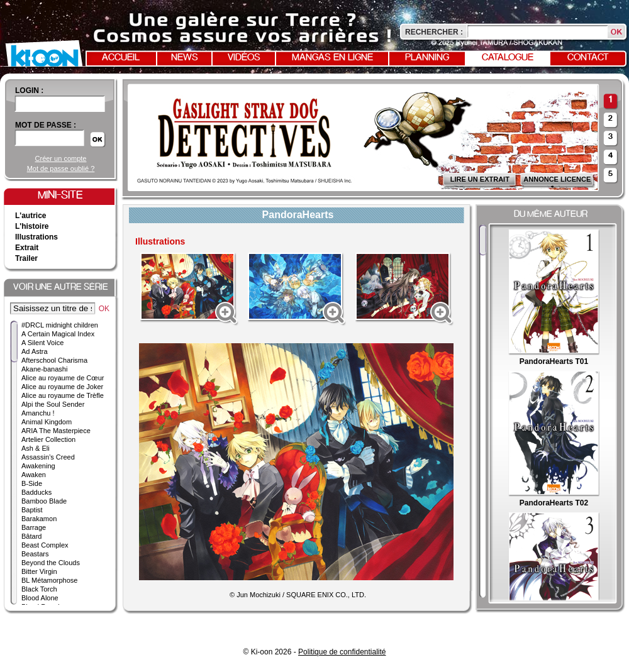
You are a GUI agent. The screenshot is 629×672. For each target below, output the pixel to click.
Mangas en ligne (332, 58)
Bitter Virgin (39, 571)
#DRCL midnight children (60, 325)
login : (29, 91)
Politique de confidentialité (342, 652)
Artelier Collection (48, 439)
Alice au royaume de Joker (62, 387)
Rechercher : (434, 32)
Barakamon (39, 519)
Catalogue (508, 58)
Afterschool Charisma (54, 360)
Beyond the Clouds (51, 563)
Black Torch (39, 589)
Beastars (35, 554)
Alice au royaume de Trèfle (63, 395)
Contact (588, 58)
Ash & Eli (36, 448)
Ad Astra (35, 351)
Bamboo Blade (44, 501)
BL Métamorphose (49, 580)
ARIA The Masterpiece (56, 431)
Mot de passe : (46, 125)
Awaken (34, 475)
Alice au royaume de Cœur (63, 378)
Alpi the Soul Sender (53, 404)
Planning (427, 58)
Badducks (36, 492)
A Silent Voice (42, 343)
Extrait (27, 248)
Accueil (121, 58)
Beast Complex (45, 545)
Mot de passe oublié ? (61, 168)
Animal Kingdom (47, 422)
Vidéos (244, 58)
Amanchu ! (38, 413)
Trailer (26, 258)
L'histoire (32, 226)
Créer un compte (61, 158)
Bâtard (31, 536)
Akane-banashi (44, 369)
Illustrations (36, 237)
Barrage (34, 527)
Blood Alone (40, 598)
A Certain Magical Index (58, 334)
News (185, 58)
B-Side (32, 483)
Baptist (32, 510)
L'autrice (31, 216)
